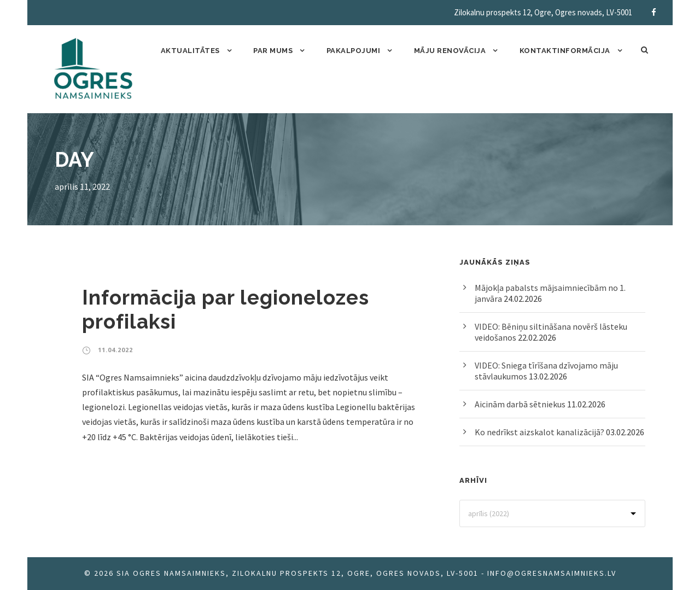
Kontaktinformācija (565, 51)
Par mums (273, 51)
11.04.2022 (115, 350)
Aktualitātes (190, 51)
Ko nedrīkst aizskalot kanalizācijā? (539, 432)
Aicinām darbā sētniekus (520, 404)
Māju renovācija (450, 51)
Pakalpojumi (354, 51)
